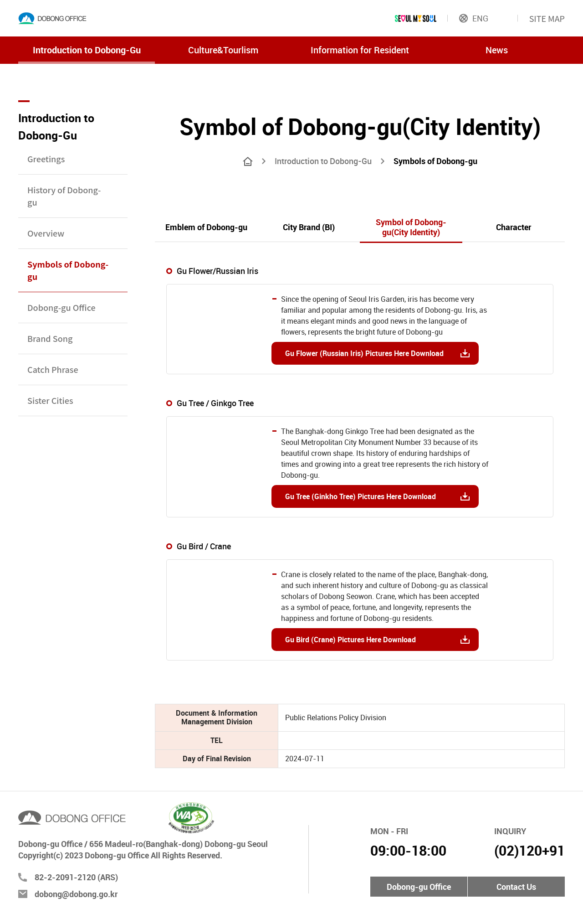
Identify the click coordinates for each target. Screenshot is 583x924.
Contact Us (516, 887)
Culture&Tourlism (223, 50)
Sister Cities (50, 400)
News (497, 50)
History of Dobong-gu (64, 196)
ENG (474, 18)
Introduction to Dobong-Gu (87, 50)
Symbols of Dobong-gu (68, 270)
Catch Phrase (53, 369)
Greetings (46, 159)
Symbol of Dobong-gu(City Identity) (411, 227)
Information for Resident (360, 50)
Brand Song (50, 338)
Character (514, 227)
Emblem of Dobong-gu (206, 227)
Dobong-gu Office (61, 307)
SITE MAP (547, 18)
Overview (46, 233)
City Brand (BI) (309, 227)
